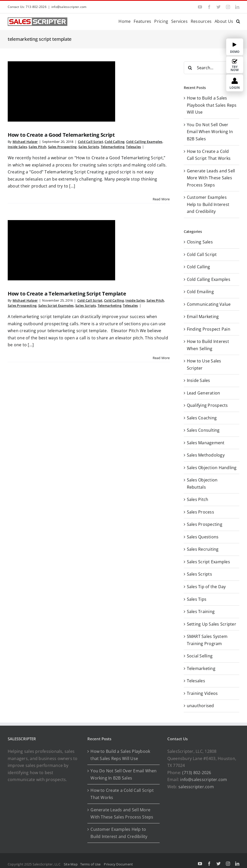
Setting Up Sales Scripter (212, 624)
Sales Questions (203, 537)
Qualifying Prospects (207, 405)
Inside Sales (17, 147)
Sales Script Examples (56, 305)
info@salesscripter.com (69, 7)
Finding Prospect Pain (209, 329)
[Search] (190, 68)
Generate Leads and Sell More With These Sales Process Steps (211, 178)
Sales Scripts (89, 147)
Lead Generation (204, 393)
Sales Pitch (37, 147)
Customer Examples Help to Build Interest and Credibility (208, 204)
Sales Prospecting (62, 147)
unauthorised (200, 706)
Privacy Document (118, 864)
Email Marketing (203, 317)
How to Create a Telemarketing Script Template (67, 294)
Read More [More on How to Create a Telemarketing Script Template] (161, 358)
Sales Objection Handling (212, 468)
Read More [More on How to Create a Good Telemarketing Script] (161, 199)
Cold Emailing (200, 292)
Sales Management (206, 443)
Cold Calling (115, 142)
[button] (238, 21)
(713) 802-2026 (197, 773)
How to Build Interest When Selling (208, 345)
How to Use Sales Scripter (204, 364)
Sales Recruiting (203, 549)
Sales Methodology (206, 455)
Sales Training (201, 611)
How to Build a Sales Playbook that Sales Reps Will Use (212, 105)
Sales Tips (197, 599)
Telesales (133, 147)
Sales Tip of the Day (206, 587)
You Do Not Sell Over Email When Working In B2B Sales (210, 132)
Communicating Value (209, 304)
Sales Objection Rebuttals (202, 484)
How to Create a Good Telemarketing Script (61, 135)
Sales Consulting (203, 430)
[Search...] (212, 68)
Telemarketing (113, 147)
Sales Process (200, 512)
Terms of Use (91, 864)
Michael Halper (25, 142)
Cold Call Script (90, 142)
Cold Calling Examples (144, 142)
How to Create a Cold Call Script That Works (122, 794)
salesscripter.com (196, 787)
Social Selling (200, 656)
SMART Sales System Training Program (207, 640)
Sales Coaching (202, 418)
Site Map (71, 864)
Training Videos (202, 693)
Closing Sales (200, 242)
